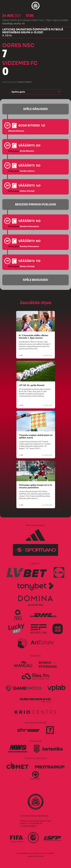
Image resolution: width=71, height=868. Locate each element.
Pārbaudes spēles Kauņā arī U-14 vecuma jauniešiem (35, 486)
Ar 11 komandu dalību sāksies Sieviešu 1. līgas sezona (33, 337)
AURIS (41, 856)
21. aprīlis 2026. (35, 355)
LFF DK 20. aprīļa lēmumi (32, 385)
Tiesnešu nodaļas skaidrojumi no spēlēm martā (36, 436)
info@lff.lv (32, 826)
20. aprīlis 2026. (36, 455)
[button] (35, 92)
